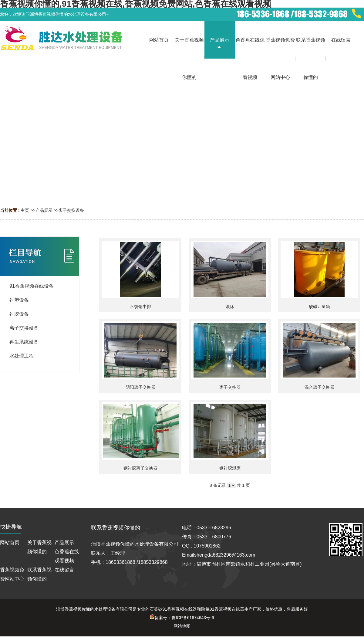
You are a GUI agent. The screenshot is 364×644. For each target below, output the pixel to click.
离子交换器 (230, 387)
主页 (25, 210)
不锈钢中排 (140, 307)
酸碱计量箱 (319, 307)
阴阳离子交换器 (140, 387)
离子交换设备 (71, 210)
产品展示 (44, 210)
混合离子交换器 (319, 387)
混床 (230, 307)
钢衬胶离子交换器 (140, 468)
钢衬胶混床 (230, 468)
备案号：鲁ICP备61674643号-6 (182, 618)
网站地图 (182, 626)
